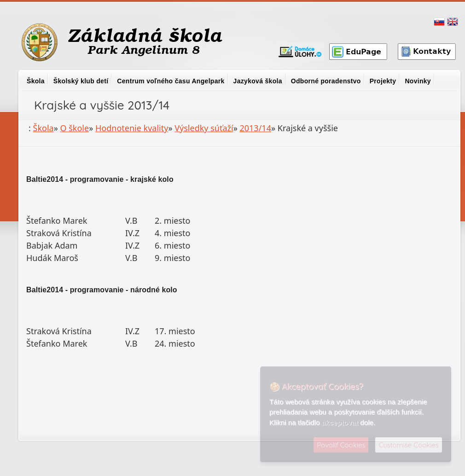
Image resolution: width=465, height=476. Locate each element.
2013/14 (255, 128)
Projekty (383, 81)
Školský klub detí (81, 81)
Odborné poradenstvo (326, 81)
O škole (75, 128)
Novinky (418, 81)
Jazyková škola (258, 81)
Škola (36, 81)
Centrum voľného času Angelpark (171, 81)
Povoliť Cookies (341, 445)
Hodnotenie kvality (132, 128)
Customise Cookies (409, 445)
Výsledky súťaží (204, 128)
